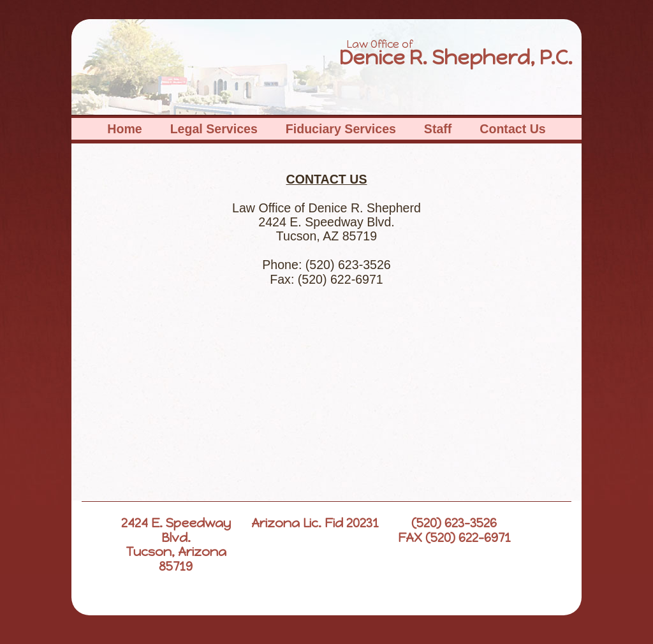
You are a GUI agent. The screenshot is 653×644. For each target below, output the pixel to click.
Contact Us (512, 129)
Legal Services (214, 129)
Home (124, 129)
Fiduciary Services (341, 129)
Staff (438, 129)
